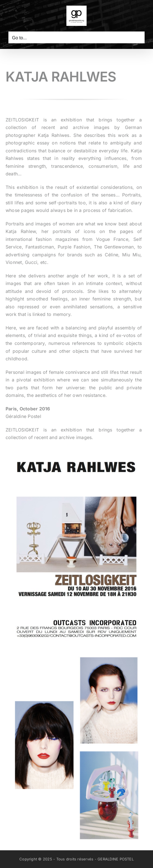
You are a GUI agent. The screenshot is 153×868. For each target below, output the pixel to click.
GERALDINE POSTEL (116, 859)
